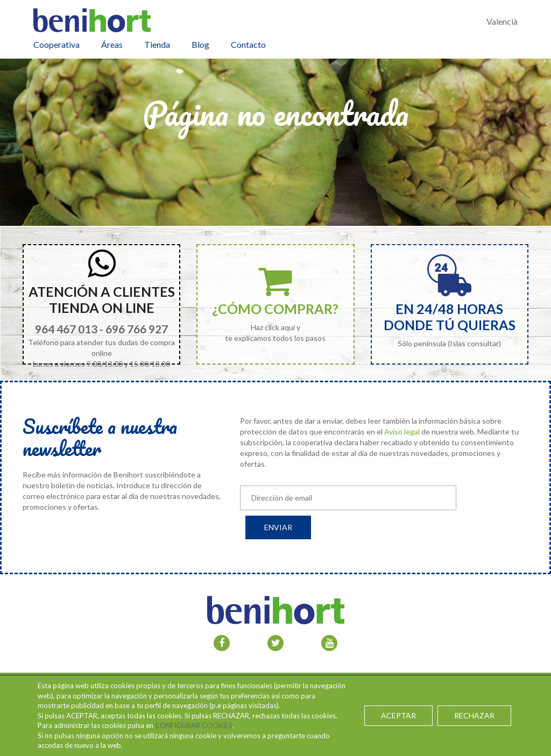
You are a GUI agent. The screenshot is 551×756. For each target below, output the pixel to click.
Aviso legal (402, 432)
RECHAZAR (474, 715)
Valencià (502, 21)
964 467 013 (66, 329)
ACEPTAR (399, 715)
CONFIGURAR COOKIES (194, 725)
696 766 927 (137, 329)
